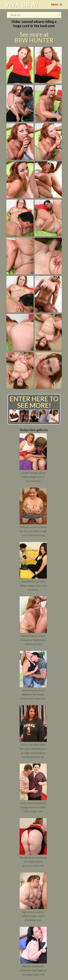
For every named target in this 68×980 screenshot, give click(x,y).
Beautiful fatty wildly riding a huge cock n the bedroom (33, 586)
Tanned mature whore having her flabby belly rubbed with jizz (33, 640)
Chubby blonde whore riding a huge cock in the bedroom (33, 477)
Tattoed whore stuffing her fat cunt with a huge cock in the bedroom (33, 531)
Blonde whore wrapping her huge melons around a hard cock (33, 862)
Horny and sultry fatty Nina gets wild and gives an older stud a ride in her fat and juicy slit (33, 751)
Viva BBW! (22, 5)
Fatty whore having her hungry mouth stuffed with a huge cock (33, 807)
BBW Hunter (34, 40)
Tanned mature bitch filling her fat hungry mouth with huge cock (33, 694)
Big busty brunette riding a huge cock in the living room (33, 916)
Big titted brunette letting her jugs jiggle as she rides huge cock (33, 970)
